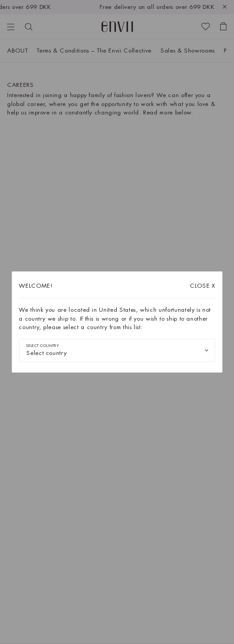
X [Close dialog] (203, 286)
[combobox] (117, 350)
